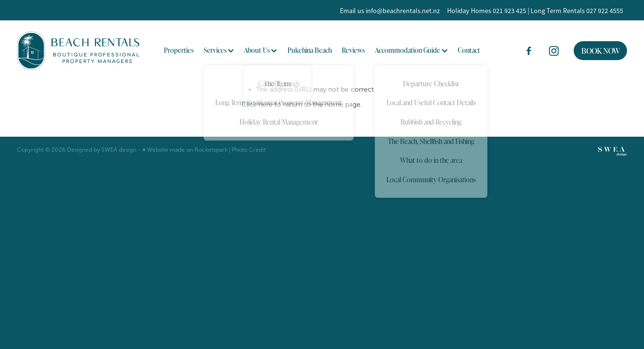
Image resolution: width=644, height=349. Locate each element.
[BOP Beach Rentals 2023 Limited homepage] (78, 51)
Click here (257, 104)
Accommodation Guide (411, 50)
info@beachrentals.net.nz (403, 11)
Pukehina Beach (310, 50)
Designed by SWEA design (102, 150)
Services (219, 50)
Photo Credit (249, 150)
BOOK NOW (601, 51)
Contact (469, 50)
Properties (179, 50)
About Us (260, 50)
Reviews (353, 50)
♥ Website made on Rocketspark (185, 150)
